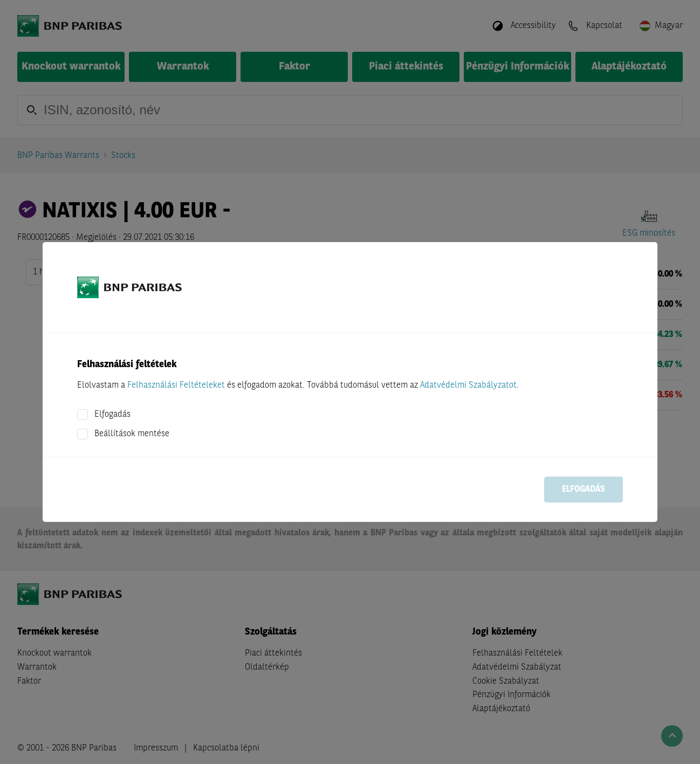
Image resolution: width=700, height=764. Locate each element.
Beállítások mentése (132, 434)
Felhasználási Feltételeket (176, 386)
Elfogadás (112, 415)
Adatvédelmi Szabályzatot (468, 386)
